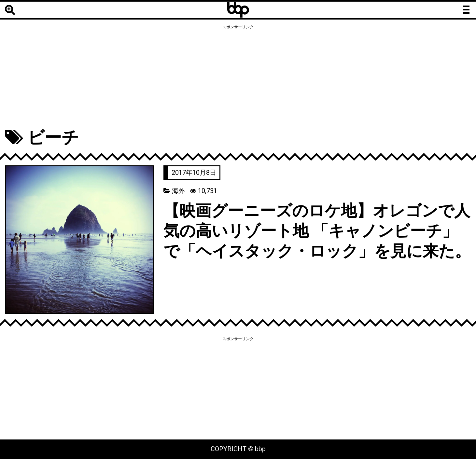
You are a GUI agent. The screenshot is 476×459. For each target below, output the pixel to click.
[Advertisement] (238, 77)
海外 (178, 191)
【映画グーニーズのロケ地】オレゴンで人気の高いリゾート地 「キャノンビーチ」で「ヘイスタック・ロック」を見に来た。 (311, 241)
